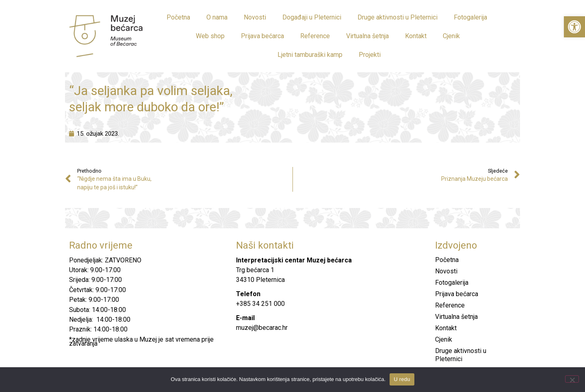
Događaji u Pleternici (312, 17)
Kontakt (416, 36)
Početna (178, 17)
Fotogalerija (470, 17)
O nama (217, 17)
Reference (315, 36)
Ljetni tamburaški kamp (310, 55)
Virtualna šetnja (367, 36)
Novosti (255, 17)
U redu (402, 379)
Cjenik (451, 36)
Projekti (370, 55)
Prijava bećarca (262, 36)
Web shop (210, 36)
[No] (572, 379)
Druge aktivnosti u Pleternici (398, 17)
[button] (574, 27)
